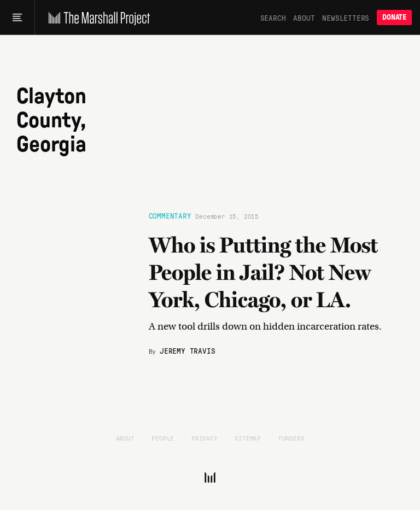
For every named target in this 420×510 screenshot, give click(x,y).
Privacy (205, 438)
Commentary (170, 215)
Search (273, 17)
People (163, 438)
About (304, 17)
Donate (394, 17)
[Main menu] (17, 17)
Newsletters (346, 17)
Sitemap (248, 438)
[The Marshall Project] (97, 17)
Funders (291, 438)
